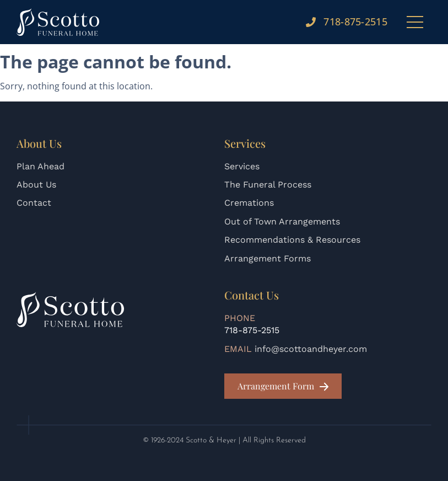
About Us (36, 185)
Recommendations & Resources (292, 240)
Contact (34, 203)
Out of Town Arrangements (282, 221)
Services (242, 166)
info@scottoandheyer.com (311, 349)
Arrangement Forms (268, 258)
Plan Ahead (41, 166)
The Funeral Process (268, 185)
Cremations (249, 203)
